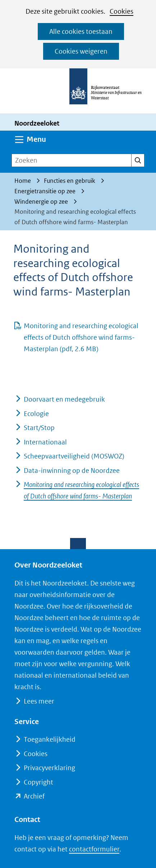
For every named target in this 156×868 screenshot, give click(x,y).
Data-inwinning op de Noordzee (72, 471)
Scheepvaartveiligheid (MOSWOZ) (74, 456)
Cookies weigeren (81, 51)
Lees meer (39, 701)
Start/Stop (39, 428)
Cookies (121, 11)
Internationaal (45, 442)
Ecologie (36, 414)
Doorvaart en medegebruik (64, 399)
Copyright (38, 782)
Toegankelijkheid (50, 739)
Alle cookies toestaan (81, 31)
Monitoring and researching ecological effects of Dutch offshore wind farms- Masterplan (81, 337)
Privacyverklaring (49, 768)
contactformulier (94, 849)
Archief (34, 796)
